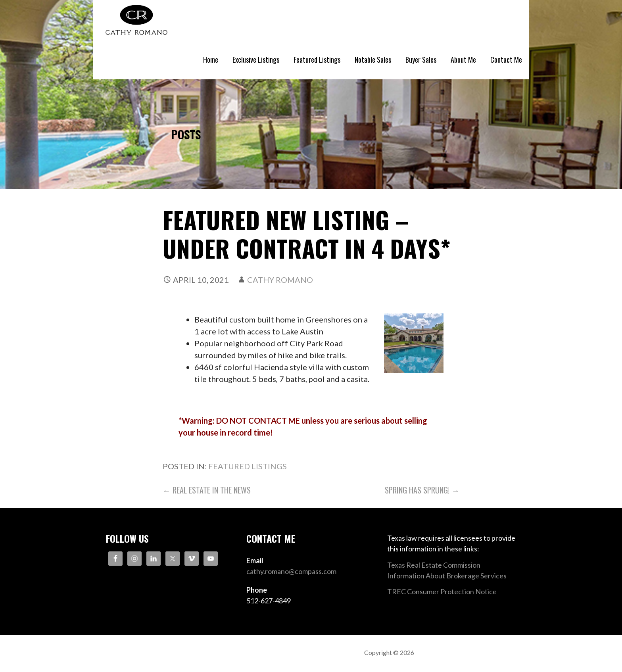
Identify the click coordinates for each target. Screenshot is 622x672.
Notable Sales (373, 60)
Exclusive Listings (256, 60)
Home (211, 60)
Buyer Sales (421, 60)
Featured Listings (317, 60)
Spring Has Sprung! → (422, 490)
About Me (463, 60)
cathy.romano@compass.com (291, 571)
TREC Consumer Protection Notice (442, 591)
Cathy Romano (280, 280)
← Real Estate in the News (207, 490)
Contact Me (506, 60)
